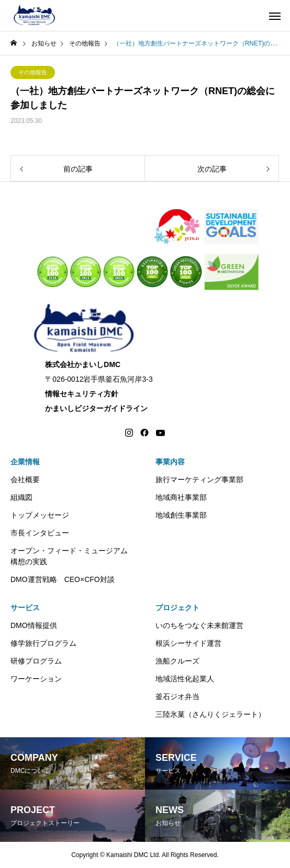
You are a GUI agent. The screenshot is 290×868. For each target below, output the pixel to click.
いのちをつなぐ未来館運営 (199, 625)
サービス (25, 608)
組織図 (21, 497)
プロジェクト (177, 608)
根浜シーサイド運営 (188, 643)
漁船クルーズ (177, 661)
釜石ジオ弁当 (177, 696)
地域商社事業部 (181, 497)
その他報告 (33, 72)
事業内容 (170, 462)
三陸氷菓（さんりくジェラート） (210, 714)
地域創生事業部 (181, 515)
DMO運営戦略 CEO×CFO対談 (63, 579)
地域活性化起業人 (185, 679)
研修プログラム (36, 661)
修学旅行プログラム (43, 643)
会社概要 (25, 479)
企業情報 (25, 462)
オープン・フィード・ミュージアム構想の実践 (69, 556)
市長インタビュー (40, 533)
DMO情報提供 (34, 625)
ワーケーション (36, 679)
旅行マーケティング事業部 (199, 479)
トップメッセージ (40, 515)
